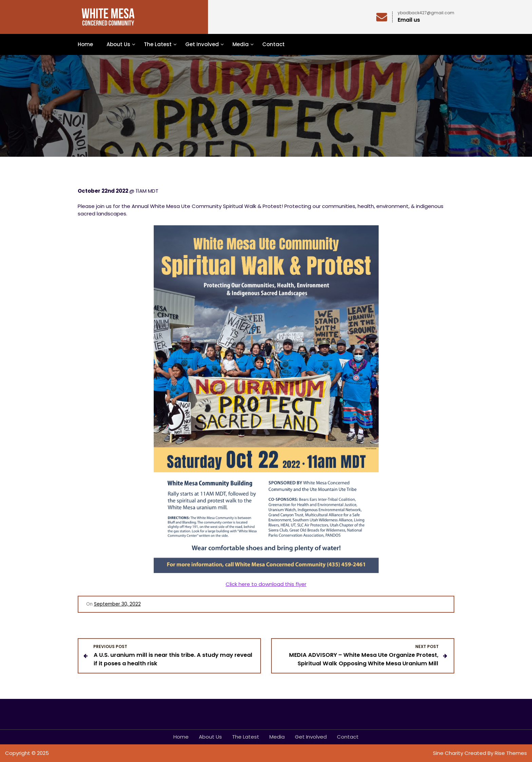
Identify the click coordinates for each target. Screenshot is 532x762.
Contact (273, 44)
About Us (118, 44)
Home (85, 44)
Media (241, 44)
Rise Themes (511, 753)
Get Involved (202, 44)
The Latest (158, 44)
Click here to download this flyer (266, 584)
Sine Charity (449, 753)
